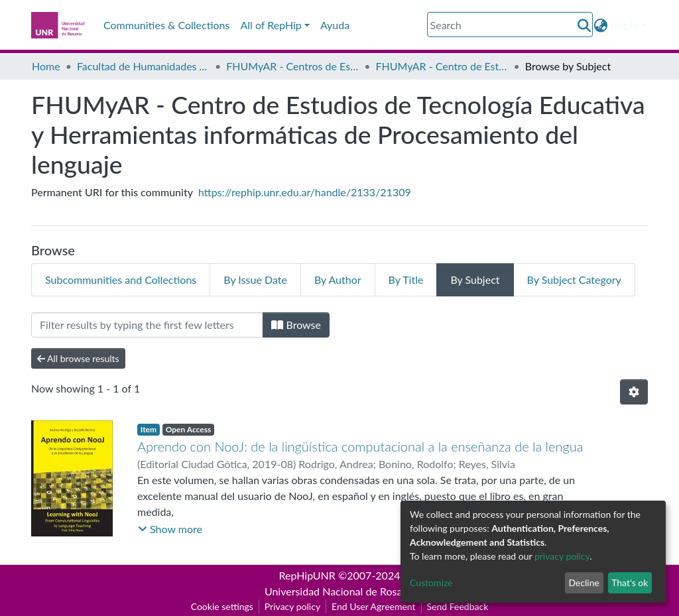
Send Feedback (458, 606)
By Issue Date (255, 279)
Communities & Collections (166, 25)
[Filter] (147, 325)
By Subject (475, 279)
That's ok (630, 583)
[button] (601, 25)
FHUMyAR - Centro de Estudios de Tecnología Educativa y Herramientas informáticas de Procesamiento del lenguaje (442, 66)
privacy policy (562, 556)
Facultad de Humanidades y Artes (143, 66)
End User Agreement (373, 606)
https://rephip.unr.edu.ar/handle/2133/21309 (305, 192)
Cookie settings (222, 606)
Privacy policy (292, 606)
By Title (406, 279)
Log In (625, 25)
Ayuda (335, 25)
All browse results (78, 358)
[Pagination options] (634, 392)
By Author (338, 279)
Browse (296, 325)
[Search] (510, 25)
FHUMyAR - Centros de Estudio (292, 66)
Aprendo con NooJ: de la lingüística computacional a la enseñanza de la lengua (360, 446)
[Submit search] (585, 25)
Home (46, 66)
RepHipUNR (307, 575)
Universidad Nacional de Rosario (339, 591)
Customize (431, 583)
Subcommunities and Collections (121, 279)
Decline (584, 583)
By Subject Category (574, 279)
